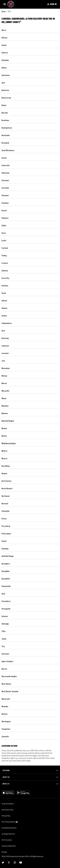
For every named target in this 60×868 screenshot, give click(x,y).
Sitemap (4, 852)
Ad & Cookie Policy (7, 810)
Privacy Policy (6, 816)
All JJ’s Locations (7, 840)
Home (4, 11)
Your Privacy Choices (10, 822)
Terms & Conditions (8, 804)
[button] (5, 4)
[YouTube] (21, 862)
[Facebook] (9, 862)
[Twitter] (3, 862)
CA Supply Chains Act (8, 834)
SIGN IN (53, 4)
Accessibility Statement (9, 828)
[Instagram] (15, 862)
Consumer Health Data (9, 846)
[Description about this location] (29, 756)
